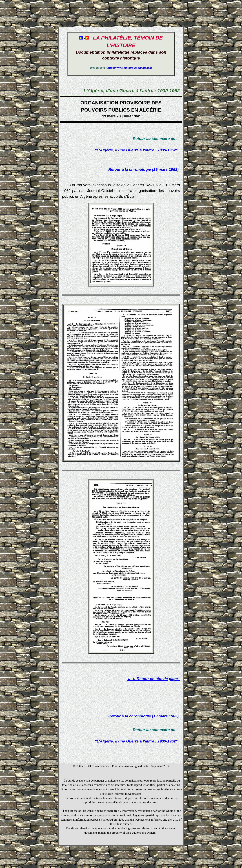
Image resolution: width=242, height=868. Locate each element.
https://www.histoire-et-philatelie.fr (130, 68)
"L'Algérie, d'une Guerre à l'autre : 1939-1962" (136, 150)
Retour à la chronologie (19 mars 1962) (143, 169)
